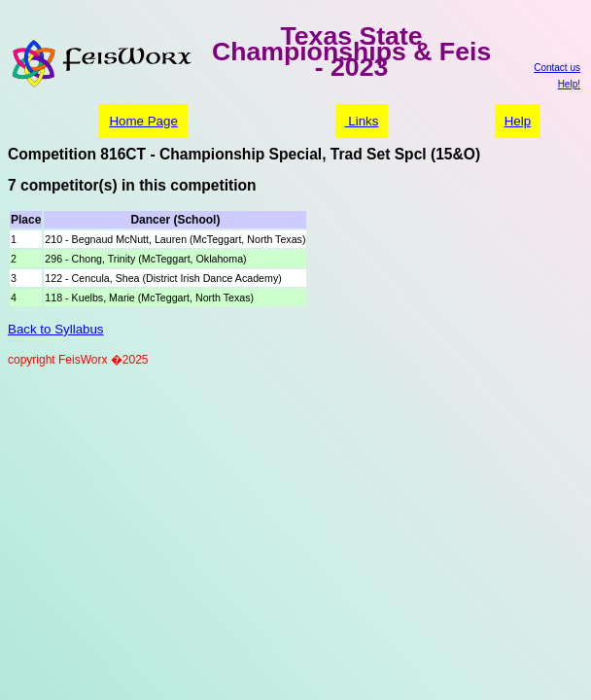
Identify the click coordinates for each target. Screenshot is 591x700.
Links (362, 121)
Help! (569, 84)
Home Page (143, 121)
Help (518, 121)
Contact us (557, 68)
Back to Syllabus (56, 329)
